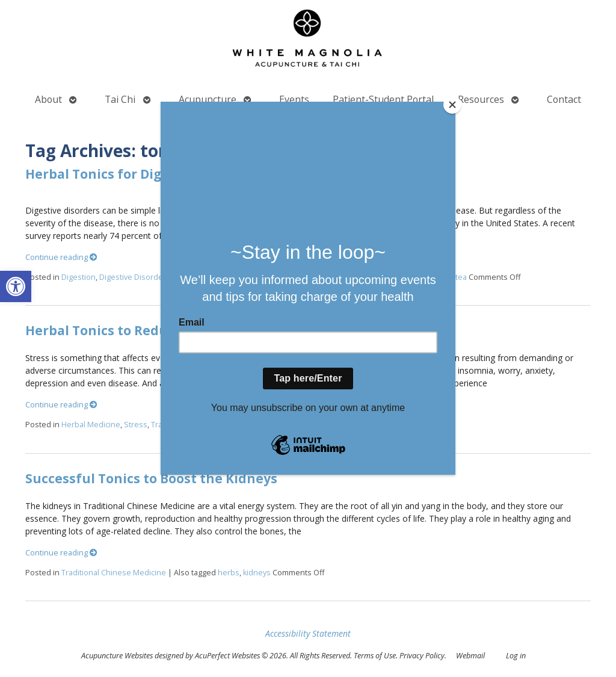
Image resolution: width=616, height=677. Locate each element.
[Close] (452, 105)
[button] (16, 286)
